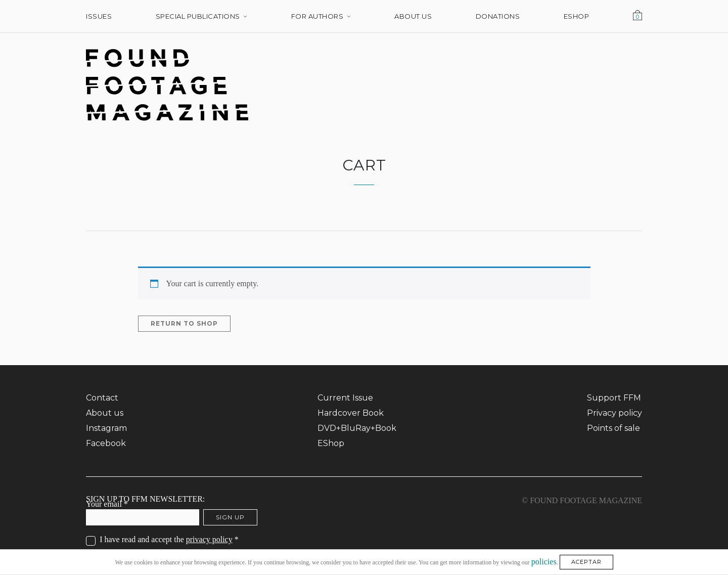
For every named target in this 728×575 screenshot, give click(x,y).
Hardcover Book (351, 413)
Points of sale (613, 428)
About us (105, 413)
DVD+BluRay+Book (357, 428)
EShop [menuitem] (577, 16)
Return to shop (184, 323)
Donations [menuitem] (498, 16)
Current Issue (345, 398)
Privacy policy (615, 413)
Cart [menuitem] (638, 16)
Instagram (106, 428)
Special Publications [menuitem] (198, 16)
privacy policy (209, 539)
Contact (102, 398)
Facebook (106, 443)
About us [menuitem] (413, 16)
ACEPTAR (586, 562)
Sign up (230, 517)
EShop (331, 443)
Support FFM (614, 398)
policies (544, 561)
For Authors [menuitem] (317, 16)
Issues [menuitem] (99, 16)
